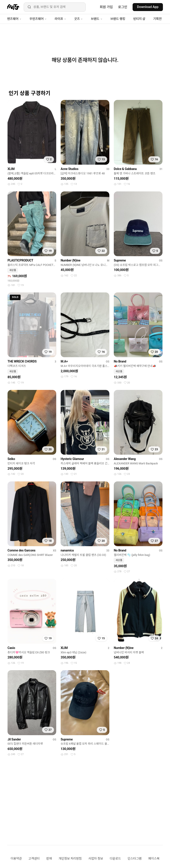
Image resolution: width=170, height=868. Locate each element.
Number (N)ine (71, 260)
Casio (11, 648)
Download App (148, 7)
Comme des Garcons (21, 550)
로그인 (123, 7)
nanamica (67, 550)
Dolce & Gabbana (125, 169)
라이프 (60, 19)
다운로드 (115, 858)
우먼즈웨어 (38, 19)
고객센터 (34, 858)
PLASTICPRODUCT (20, 260)
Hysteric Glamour (72, 459)
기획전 (157, 19)
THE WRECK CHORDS (22, 361)
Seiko (11, 459)
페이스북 (154, 858)
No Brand (120, 361)
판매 (49, 858)
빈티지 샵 (139, 19)
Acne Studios (70, 169)
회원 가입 (106, 7)
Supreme (120, 260)
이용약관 (16, 858)
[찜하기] (49, 159)
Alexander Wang (125, 459)
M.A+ (64, 361)
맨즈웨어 (14, 19)
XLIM (11, 169)
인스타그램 (134, 858)
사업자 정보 (96, 858)
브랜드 (97, 19)
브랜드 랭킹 (118, 19)
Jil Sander (14, 739)
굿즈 (78, 19)
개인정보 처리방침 (70, 858)
